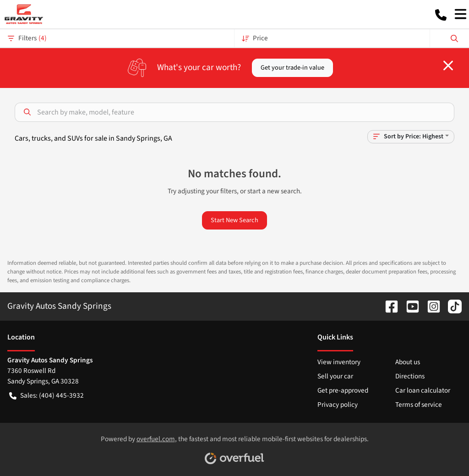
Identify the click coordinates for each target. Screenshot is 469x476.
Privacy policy (338, 405)
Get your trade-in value (292, 68)
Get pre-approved (343, 390)
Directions (410, 376)
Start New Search (234, 220)
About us (408, 362)
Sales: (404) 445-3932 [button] (46, 396)
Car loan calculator (423, 390)
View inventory (339, 362)
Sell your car (335, 376)
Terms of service (419, 405)
